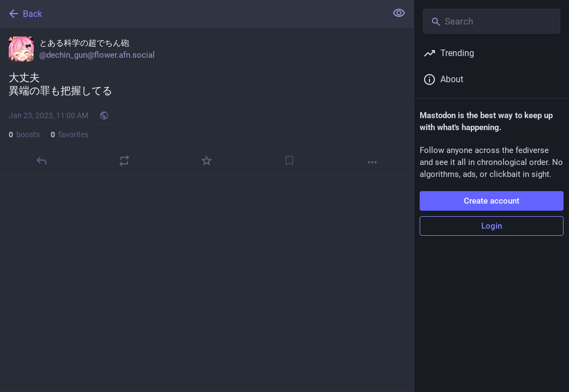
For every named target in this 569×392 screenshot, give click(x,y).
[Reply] (41, 161)
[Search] (492, 21)
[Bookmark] (289, 161)
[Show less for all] (399, 13)
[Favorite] (207, 161)
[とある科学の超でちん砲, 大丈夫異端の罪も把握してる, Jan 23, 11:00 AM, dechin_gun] (207, 102)
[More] (372, 162)
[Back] (192, 14)
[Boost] (124, 161)
